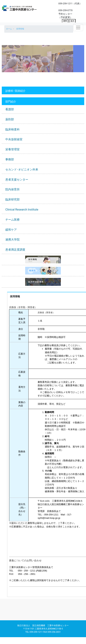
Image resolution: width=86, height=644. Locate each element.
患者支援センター (17, 180)
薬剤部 (10, 119)
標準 (65, 21)
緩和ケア (11, 230)
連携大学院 (12, 240)
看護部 (10, 109)
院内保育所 (12, 189)
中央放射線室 (14, 139)
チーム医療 (12, 220)
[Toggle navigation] (78, 27)
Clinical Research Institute (22, 210)
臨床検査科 (12, 129)
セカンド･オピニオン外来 (22, 169)
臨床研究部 (12, 199)
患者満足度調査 (15, 250)
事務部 (10, 159)
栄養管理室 (12, 149)
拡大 (72, 21)
